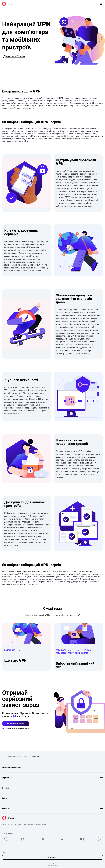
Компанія (52, 808)
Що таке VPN (15, 660)
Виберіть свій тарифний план (75, 665)
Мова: (101, 4)
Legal (52, 798)
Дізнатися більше (14, 56)
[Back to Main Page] (8, 4)
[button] (16, 724)
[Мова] (52, 857)
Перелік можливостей (52, 767)
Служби (52, 778)
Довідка (52, 788)
